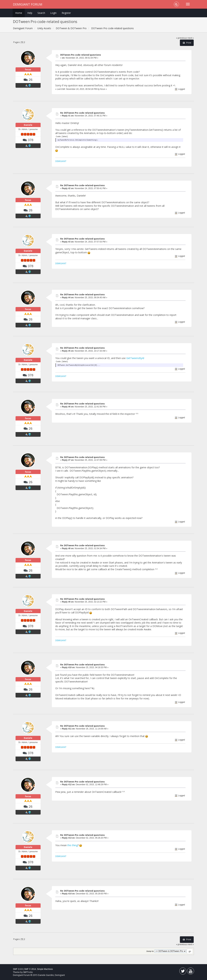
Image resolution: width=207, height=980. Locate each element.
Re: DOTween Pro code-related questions (83, 113)
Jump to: (150, 951)
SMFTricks (28, 972)
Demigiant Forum (28, 4)
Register (66, 13)
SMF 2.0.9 (18, 969)
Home (19, 13)
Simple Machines (45, 969)
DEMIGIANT (61, 161)
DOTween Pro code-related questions (81, 55)
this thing (72, 845)
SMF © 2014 (30, 969)
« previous (182, 38)
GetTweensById (135, 358)
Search (41, 13)
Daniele (28, 125)
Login (53, 13)
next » (191, 38)
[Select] (65, 136)
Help (30, 13)
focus (28, 70)
